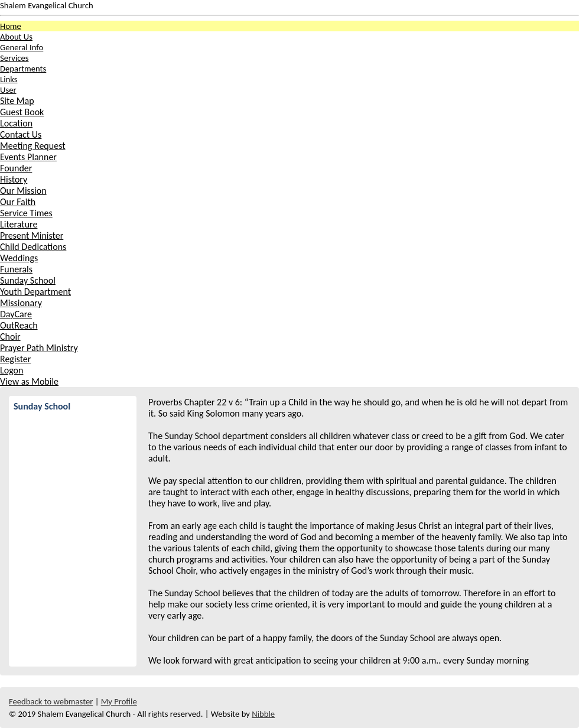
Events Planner (28, 157)
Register (15, 359)
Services (14, 58)
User (8, 90)
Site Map (17, 101)
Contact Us (21, 134)
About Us (16, 37)
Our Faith (18, 202)
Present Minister (32, 235)
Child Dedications (33, 247)
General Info (22, 47)
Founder (16, 168)
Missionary (21, 303)
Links (9, 79)
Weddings (19, 258)
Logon (12, 370)
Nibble (263, 714)
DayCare (16, 314)
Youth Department (35, 292)
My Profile (119, 701)
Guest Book (22, 112)
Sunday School (28, 280)
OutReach (19, 325)
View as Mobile (29, 381)
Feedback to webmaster (51, 701)
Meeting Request (33, 146)
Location (16, 123)
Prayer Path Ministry (39, 348)
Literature (19, 224)
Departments (23, 69)
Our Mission (23, 191)
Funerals (16, 269)
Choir (10, 337)
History (14, 179)
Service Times (26, 213)
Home (11, 26)
